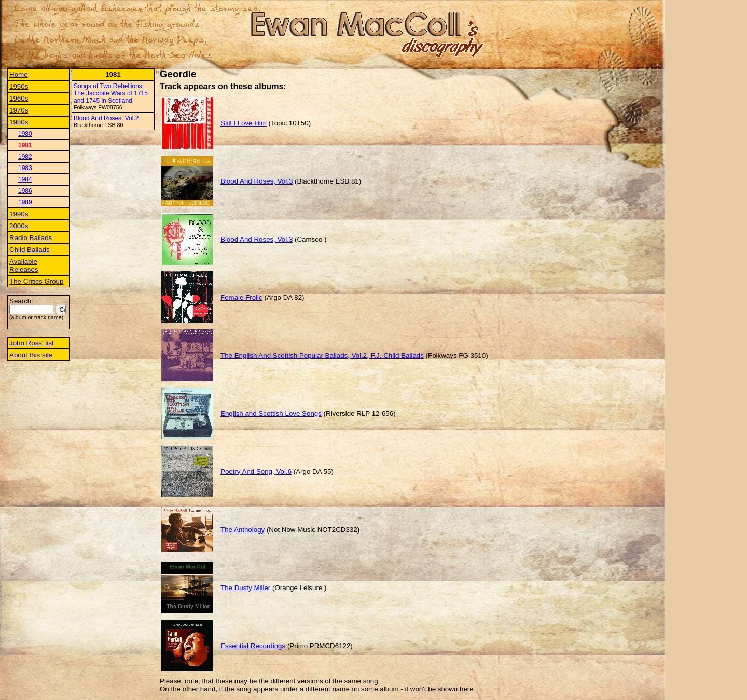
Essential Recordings (253, 646)
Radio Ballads (31, 238)
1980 (25, 134)
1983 (25, 168)
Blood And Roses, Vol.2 (106, 118)
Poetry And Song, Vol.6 (256, 472)
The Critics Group (36, 281)
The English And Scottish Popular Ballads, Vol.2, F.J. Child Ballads (322, 355)
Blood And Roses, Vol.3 (257, 181)
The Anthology (243, 530)
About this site (31, 355)
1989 (25, 202)
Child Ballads (30, 250)
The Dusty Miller (245, 588)
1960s (19, 98)
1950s (19, 86)
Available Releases (24, 265)
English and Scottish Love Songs (271, 414)
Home (19, 74)
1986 (25, 191)
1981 (25, 145)
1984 (25, 179)
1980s (19, 122)
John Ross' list (32, 343)
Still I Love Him (244, 123)
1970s (19, 110)
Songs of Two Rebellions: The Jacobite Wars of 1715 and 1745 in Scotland (111, 93)
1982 (25, 157)
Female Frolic (241, 297)
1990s (19, 214)
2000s (19, 226)
